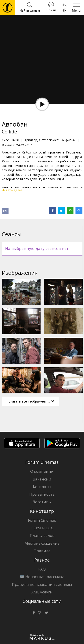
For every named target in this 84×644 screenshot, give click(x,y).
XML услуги (42, 592)
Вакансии (42, 479)
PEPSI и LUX (42, 528)
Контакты (42, 487)
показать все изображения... (31, 401)
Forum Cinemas (42, 520)
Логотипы (42, 502)
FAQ (42, 569)
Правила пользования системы (42, 584)
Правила (42, 551)
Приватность (42, 494)
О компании (42, 471)
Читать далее (12, 190)
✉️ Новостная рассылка (42, 577)
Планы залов (42, 535)
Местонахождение (42, 543)
